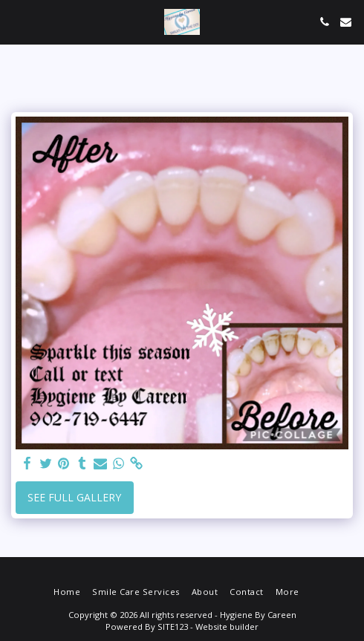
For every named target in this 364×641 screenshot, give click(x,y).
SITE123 (173, 627)
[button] (16, 21)
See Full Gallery (74, 497)
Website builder (227, 627)
